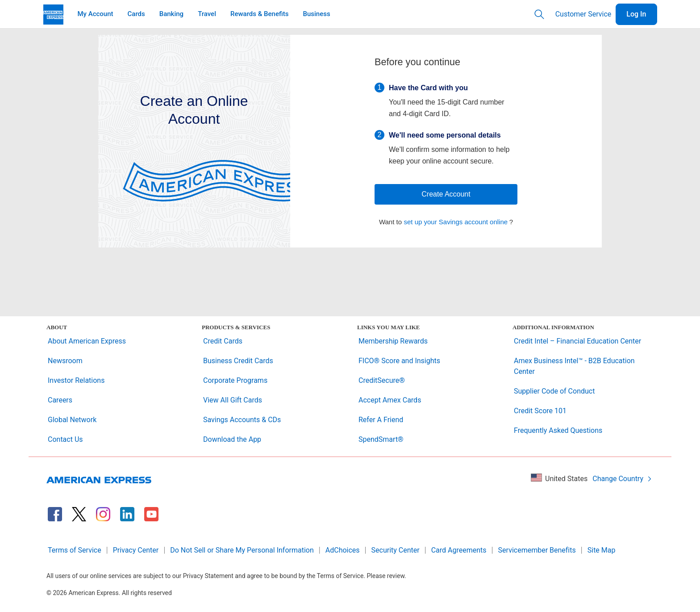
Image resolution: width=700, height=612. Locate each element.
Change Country (622, 479)
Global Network (72, 420)
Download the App (232, 439)
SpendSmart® (381, 439)
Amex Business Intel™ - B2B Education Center (574, 366)
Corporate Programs (235, 380)
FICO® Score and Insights (399, 361)
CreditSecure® (382, 380)
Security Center (396, 550)
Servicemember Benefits (537, 550)
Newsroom (65, 361)
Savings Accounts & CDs (242, 420)
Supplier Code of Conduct (554, 391)
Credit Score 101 (540, 411)
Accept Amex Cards (390, 400)
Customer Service (583, 14)
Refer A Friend (381, 420)
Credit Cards (223, 341)
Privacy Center (136, 550)
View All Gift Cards (233, 400)
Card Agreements (459, 550)
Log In (636, 14)
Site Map (602, 550)
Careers (60, 400)
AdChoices (343, 550)
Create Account (446, 194)
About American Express (87, 341)
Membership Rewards (393, 341)
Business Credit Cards (238, 361)
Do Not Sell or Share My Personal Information (242, 550)
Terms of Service (75, 550)
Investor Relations (76, 380)
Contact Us (65, 439)
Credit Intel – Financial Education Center (577, 341)
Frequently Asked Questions (558, 430)
